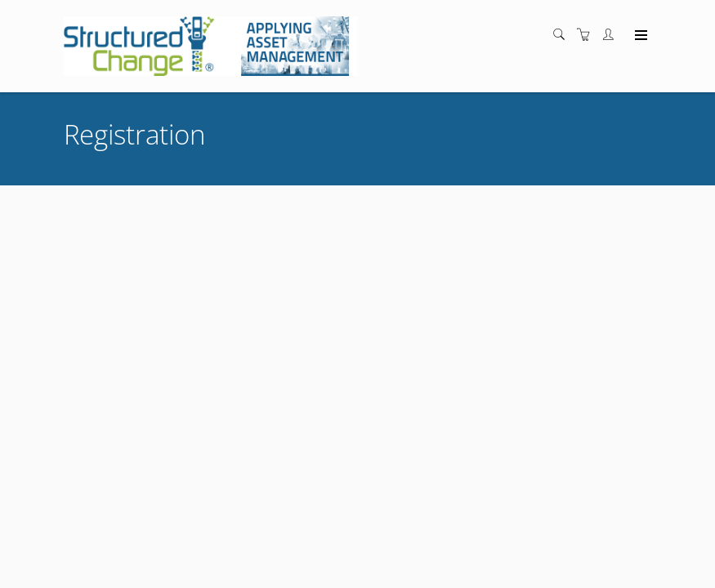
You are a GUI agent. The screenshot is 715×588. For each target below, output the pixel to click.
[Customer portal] (612, 35)
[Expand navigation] (639, 36)
